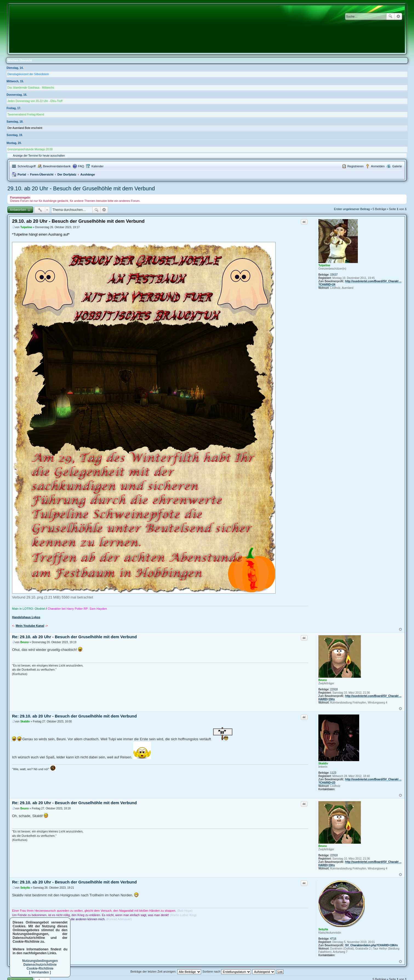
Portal (22, 174)
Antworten (18, 210)
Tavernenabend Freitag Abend (26, 115)
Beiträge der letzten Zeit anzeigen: (166, 971)
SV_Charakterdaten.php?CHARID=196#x (372, 945)
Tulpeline (324, 265)
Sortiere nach (227, 971)
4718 (333, 939)
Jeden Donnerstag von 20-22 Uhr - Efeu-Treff (35, 101)
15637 (334, 275)
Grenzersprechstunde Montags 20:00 (30, 149)
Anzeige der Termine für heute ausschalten (39, 156)
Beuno (323, 680)
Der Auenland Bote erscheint (25, 128)
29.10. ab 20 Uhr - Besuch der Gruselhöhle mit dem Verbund (81, 188)
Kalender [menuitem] (98, 166)
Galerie (397, 166)
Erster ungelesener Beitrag (352, 209)
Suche (390, 16)
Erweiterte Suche (398, 16)
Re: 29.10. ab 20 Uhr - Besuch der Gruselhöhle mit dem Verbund (74, 637)
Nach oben (400, 629)
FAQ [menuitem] (81, 166)
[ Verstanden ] (40, 972)
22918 (334, 689)
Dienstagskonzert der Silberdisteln (28, 74)
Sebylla (323, 929)
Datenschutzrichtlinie (40, 965)
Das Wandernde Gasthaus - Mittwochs (31, 88)
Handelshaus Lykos (26, 617)
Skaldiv (323, 763)
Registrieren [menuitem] (356, 166)
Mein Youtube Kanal (30, 626)
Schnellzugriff (27, 166)
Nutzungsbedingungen (40, 961)
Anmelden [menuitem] (378, 166)
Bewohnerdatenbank (57, 166)
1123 (333, 773)
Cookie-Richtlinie (40, 968)
